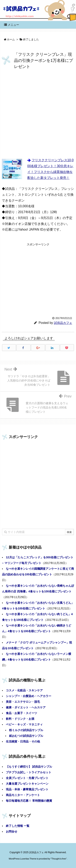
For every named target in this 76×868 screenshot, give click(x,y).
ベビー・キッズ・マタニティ (24, 724)
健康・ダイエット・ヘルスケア (26, 707)
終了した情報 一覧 (18, 826)
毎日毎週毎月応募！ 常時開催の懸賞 (29, 801)
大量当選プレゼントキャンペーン (27, 784)
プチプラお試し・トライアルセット (29, 772)
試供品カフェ (63, 323)
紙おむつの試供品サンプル (26, 736)
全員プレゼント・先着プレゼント (27, 778)
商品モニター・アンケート (23, 795)
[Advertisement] (38, 114)
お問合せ (12, 831)
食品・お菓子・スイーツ (21, 713)
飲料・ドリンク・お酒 (20, 719)
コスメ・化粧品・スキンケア (24, 690)
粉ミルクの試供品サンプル (26, 730)
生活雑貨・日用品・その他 (23, 741)
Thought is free (59, 859)
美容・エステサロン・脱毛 (23, 702)
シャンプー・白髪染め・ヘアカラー (29, 696)
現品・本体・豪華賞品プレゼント (27, 789)
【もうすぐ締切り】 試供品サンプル (29, 767)
